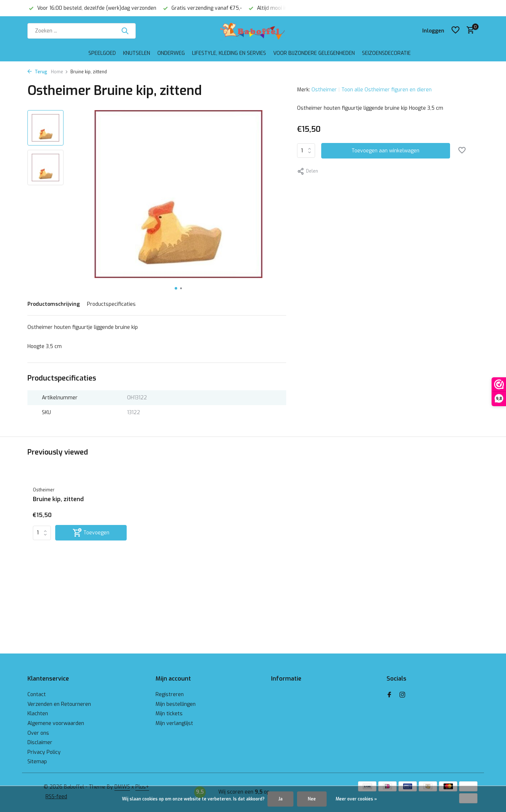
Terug (37, 72)
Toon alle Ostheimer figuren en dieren (387, 90)
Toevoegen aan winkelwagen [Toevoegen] (385, 151)
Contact (37, 694)
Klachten (38, 714)
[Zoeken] (82, 31)
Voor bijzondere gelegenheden (314, 53)
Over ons (38, 733)
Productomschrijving (54, 304)
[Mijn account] (433, 31)
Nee (312, 799)
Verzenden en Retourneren (59, 704)
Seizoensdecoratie (386, 53)
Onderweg (171, 53)
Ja (280, 799)
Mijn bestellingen (176, 704)
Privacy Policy (44, 752)
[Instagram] (402, 695)
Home (60, 72)
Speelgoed (102, 53)
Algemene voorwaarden (56, 723)
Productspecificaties (111, 304)
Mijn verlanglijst (174, 723)
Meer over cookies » (356, 799)
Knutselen (137, 53)
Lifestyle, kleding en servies (229, 53)
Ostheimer (324, 90)
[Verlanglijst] (455, 31)
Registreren (170, 694)
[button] (176, 288)
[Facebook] (389, 695)
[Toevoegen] (91, 533)
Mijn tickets (169, 714)
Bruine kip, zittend (58, 499)
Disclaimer (40, 742)
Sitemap (37, 762)
